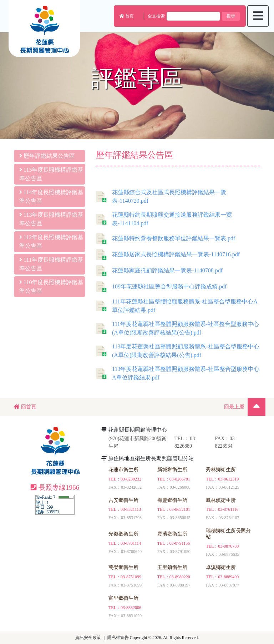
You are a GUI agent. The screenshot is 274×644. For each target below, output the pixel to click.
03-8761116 (228, 509)
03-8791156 (180, 543)
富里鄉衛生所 (123, 598)
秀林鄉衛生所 (221, 470)
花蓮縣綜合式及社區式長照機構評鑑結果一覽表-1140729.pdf (161, 197)
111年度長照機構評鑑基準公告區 (51, 264)
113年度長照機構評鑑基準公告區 (51, 219)
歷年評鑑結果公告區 (47, 156)
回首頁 (25, 407)
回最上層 (234, 407)
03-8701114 (131, 543)
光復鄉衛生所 (123, 534)
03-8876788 (228, 546)
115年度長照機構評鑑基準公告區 (51, 174)
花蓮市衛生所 (123, 470)
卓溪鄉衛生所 (221, 567)
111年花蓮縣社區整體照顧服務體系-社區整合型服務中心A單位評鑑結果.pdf (177, 306)
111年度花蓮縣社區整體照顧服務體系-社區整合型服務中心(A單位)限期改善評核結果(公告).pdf (177, 328)
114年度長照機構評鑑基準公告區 (51, 197)
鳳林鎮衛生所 (221, 500)
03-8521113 (131, 509)
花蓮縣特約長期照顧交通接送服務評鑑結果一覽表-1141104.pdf (164, 219)
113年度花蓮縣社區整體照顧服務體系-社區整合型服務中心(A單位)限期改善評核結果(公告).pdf (178, 351)
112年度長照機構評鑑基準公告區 (51, 241)
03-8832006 (131, 608)
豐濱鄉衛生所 (172, 534)
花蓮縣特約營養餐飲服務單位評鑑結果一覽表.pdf (166, 238)
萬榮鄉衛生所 (123, 567)
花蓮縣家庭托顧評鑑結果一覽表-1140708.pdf (159, 271)
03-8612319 (228, 479)
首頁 (126, 16)
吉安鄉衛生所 (123, 500)
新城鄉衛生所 (172, 470)
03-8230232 (131, 479)
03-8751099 (131, 577)
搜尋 (231, 16)
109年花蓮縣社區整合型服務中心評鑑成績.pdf (161, 287)
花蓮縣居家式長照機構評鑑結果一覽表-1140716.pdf (168, 255)
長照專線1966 (55, 487)
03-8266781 (180, 479)
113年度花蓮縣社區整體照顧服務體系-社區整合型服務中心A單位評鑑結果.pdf (178, 373)
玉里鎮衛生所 (172, 567)
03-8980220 (180, 577)
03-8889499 (228, 577)
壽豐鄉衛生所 (172, 500)
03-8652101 (180, 509)
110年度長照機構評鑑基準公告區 (51, 286)
